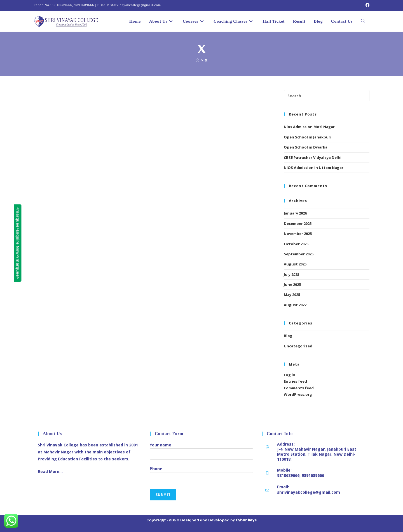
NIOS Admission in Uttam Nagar (314, 168)
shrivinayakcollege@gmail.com (309, 492)
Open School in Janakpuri (308, 137)
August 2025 (295, 264)
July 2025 (291, 274)
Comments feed (299, 388)
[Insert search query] (327, 96)
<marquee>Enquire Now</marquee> (4, 243)
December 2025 (298, 223)
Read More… (50, 471)
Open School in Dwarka (306, 147)
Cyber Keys (246, 520)
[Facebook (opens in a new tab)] (367, 5)
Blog (288, 336)
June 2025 (292, 284)
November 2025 (298, 234)
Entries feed (295, 381)
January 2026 (295, 213)
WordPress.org (298, 394)
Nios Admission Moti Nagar (309, 127)
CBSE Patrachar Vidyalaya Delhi (313, 157)
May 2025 (292, 295)
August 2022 (295, 305)
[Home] (197, 60)
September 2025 (299, 254)
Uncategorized (298, 346)
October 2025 (296, 244)
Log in (290, 375)
